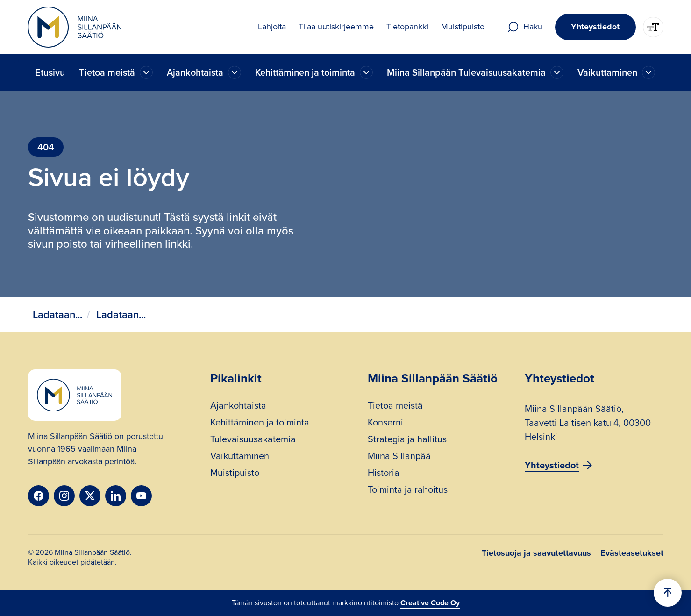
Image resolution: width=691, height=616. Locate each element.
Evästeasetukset (632, 553)
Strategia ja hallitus (407, 440)
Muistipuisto (235, 474)
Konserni (385, 423)
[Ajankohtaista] (146, 72)
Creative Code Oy (430, 603)
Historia (384, 474)
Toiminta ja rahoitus (408, 491)
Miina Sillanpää (399, 457)
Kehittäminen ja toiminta (260, 423)
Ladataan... (57, 315)
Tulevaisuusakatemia (253, 440)
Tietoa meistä (395, 407)
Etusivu (50, 72)
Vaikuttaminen (240, 457)
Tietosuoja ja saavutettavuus (536, 553)
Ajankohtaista (238, 407)
